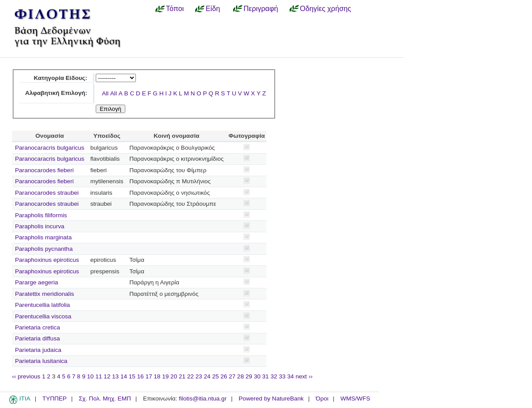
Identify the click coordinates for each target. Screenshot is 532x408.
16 (140, 376)
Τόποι (175, 8)
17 (149, 376)
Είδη (213, 8)
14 (124, 376)
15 (132, 376)
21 (182, 376)
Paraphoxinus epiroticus (47, 260)
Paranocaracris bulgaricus (50, 148)
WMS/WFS (355, 399)
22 (190, 376)
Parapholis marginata (43, 237)
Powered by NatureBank (271, 399)
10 (90, 376)
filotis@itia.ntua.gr (202, 399)
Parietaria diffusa (37, 338)
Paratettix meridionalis (45, 294)
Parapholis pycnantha (44, 249)
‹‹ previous (26, 376)
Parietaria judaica (38, 350)
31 (265, 376)
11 (99, 376)
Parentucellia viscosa (43, 316)
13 (115, 376)
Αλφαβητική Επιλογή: (56, 93)
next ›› (304, 376)
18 (157, 376)
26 (224, 376)
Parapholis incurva (40, 226)
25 (215, 376)
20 (174, 376)
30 (257, 376)
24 (207, 376)
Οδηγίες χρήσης (326, 8)
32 (274, 376)
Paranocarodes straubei (47, 193)
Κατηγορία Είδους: (60, 78)
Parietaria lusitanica (41, 361)
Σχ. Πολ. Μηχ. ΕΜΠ (105, 399)
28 (241, 376)
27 (232, 376)
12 (107, 376)
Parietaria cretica (37, 327)
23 (199, 376)
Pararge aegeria (37, 282)
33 (282, 376)
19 (165, 376)
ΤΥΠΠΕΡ (54, 399)
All (105, 93)
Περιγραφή (261, 8)
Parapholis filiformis (41, 215)
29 (249, 376)
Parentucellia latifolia (43, 305)
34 (290, 376)
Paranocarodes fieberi (44, 170)
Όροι (322, 399)
